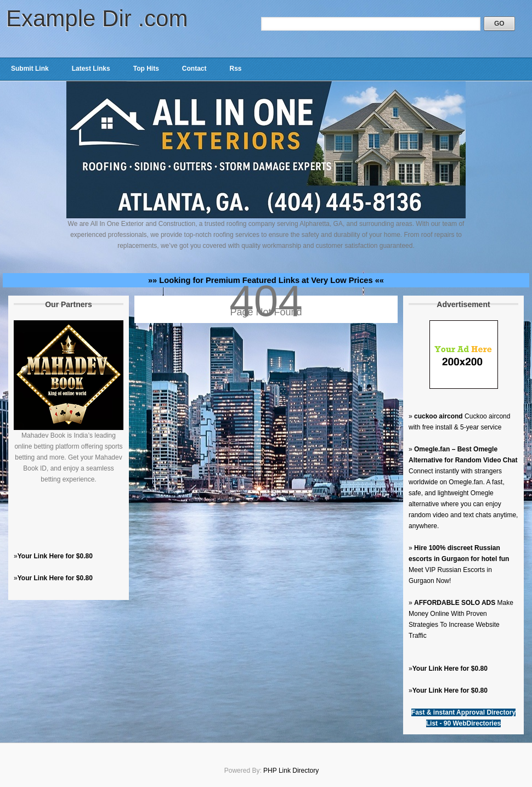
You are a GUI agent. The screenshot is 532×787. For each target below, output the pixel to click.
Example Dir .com (97, 18)
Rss (235, 69)
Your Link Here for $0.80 (55, 556)
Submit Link (30, 69)
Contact (194, 69)
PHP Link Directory (291, 771)
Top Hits (146, 69)
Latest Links (91, 69)
